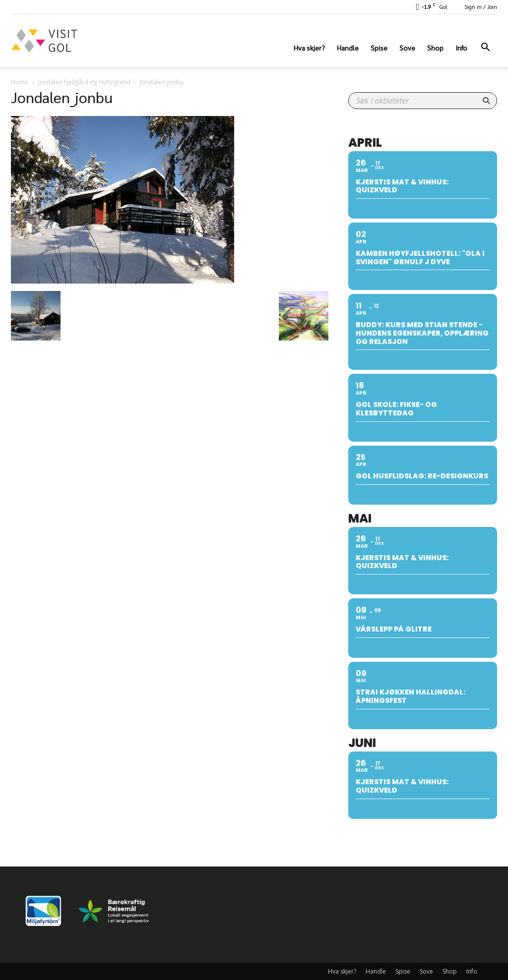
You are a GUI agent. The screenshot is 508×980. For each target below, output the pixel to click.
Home (20, 82)
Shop (435, 48)
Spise (379, 48)
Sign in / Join (481, 7)
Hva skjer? (309, 48)
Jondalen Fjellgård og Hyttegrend (84, 82)
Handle (348, 48)
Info (461, 48)
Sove (407, 48)
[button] (485, 48)
